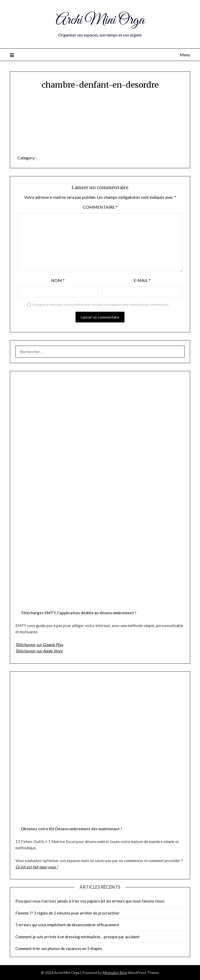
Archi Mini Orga (100, 20)
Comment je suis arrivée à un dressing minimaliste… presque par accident (77, 937)
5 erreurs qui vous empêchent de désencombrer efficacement (67, 925)
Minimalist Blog (115, 973)
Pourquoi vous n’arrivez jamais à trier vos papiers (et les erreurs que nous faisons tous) (90, 901)
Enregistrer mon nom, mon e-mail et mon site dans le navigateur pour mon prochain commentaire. (101, 305)
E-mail (142, 280)
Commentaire (100, 207)
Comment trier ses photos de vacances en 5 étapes (59, 948)
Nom (58, 280)
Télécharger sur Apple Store (39, 651)
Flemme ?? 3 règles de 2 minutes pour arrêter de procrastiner (68, 913)
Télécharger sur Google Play (39, 645)
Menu (185, 55)
